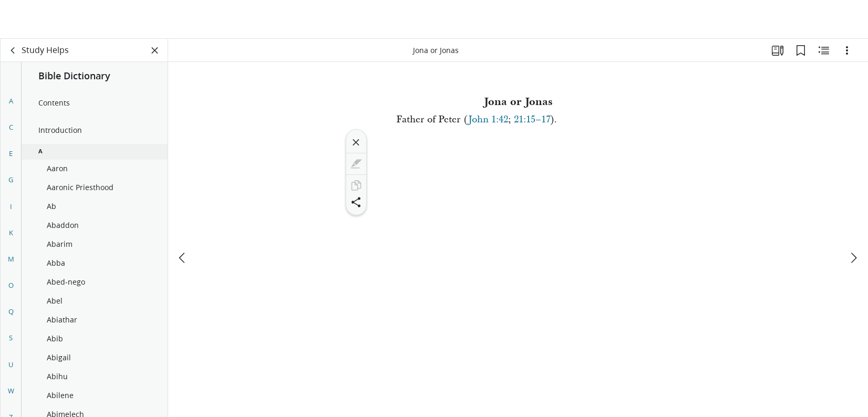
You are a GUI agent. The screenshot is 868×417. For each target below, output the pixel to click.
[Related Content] (824, 50)
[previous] (183, 219)
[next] (853, 219)
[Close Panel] (155, 50)
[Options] (847, 50)
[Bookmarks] (801, 50)
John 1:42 (488, 119)
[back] (13, 50)
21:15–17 (532, 119)
